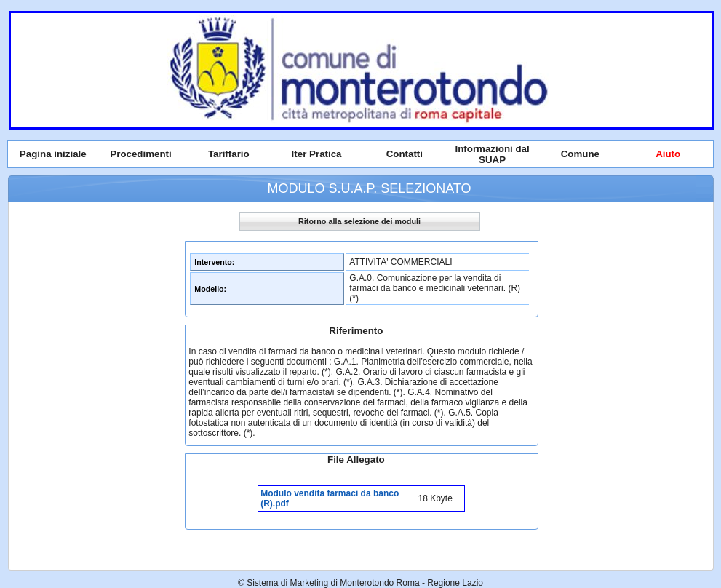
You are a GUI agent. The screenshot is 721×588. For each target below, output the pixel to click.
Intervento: (214, 262)
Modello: (210, 289)
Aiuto (668, 154)
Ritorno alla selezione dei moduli (359, 221)
